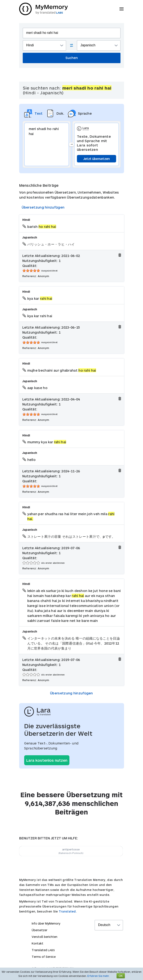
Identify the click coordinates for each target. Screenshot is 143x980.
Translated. (68, 911)
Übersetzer (40, 930)
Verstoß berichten (45, 937)
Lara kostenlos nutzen (47, 760)
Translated (43, 950)
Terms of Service (44, 957)
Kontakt (38, 943)
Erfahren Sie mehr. (98, 976)
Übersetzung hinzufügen (43, 207)
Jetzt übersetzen (97, 159)
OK (121, 976)
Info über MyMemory (46, 923)
